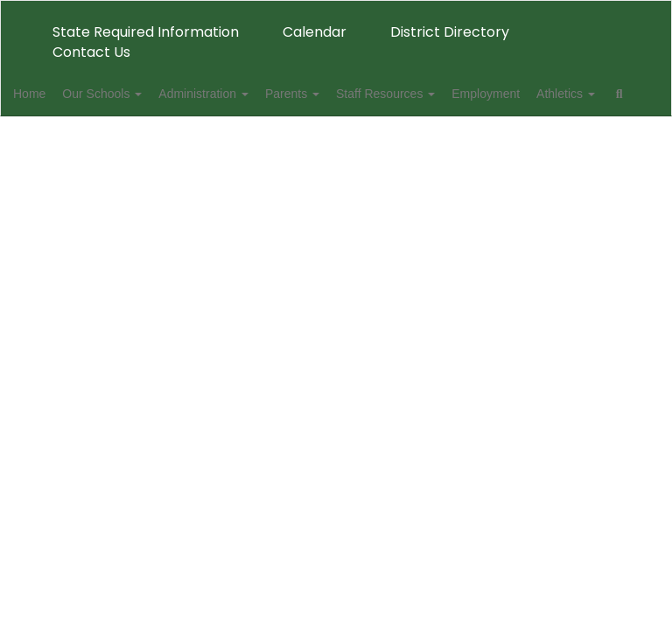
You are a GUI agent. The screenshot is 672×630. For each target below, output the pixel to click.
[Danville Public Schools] (336, 12)
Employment (561, 94)
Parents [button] (348, 94)
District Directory (450, 32)
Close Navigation (213, 144)
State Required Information (146, 32)
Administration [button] (250, 94)
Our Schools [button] (139, 94)
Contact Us (91, 52)
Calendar (315, 32)
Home (56, 94)
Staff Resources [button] (451, 94)
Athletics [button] (70, 137)
